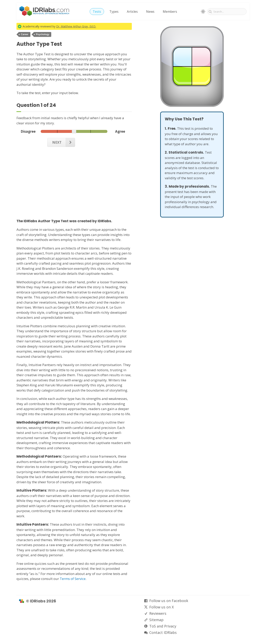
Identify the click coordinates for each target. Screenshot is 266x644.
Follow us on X (161, 607)
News (150, 12)
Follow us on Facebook (169, 601)
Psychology (43, 34)
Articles (132, 12)
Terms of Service (73, 579)
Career (25, 34)
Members (170, 12)
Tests (97, 12)
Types (114, 12)
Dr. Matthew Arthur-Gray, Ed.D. (76, 26)
